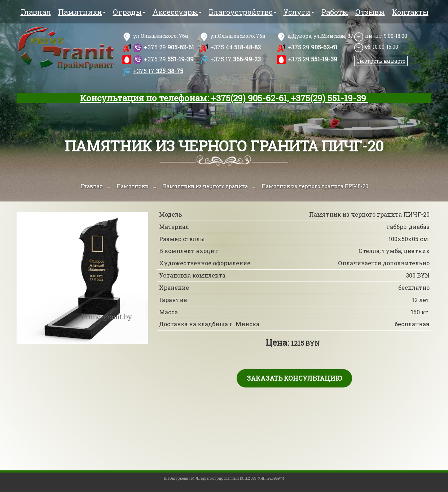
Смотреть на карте (381, 61)
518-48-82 (236, 47)
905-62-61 (169, 47)
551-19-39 (169, 59)
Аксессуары (177, 12)
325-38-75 (158, 71)
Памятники (82, 12)
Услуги (299, 12)
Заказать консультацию (294, 378)
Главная (36, 12)
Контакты (410, 12)
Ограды (129, 12)
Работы (335, 12)
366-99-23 (236, 59)
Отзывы (370, 12)
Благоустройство (243, 12)
